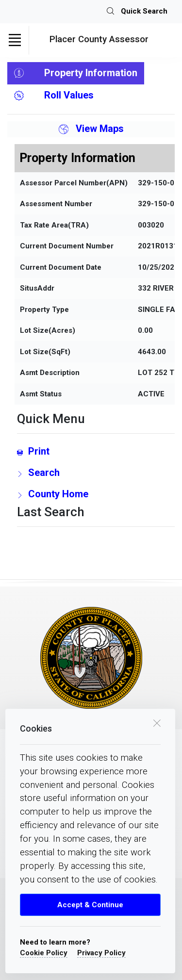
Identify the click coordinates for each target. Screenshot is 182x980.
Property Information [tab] (76, 73)
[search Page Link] (96, 473)
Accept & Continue (90, 905)
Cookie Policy (44, 953)
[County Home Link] (96, 494)
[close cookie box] (157, 722)
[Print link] (96, 451)
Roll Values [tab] (54, 96)
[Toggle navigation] (15, 40)
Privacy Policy (101, 953)
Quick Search (137, 12)
